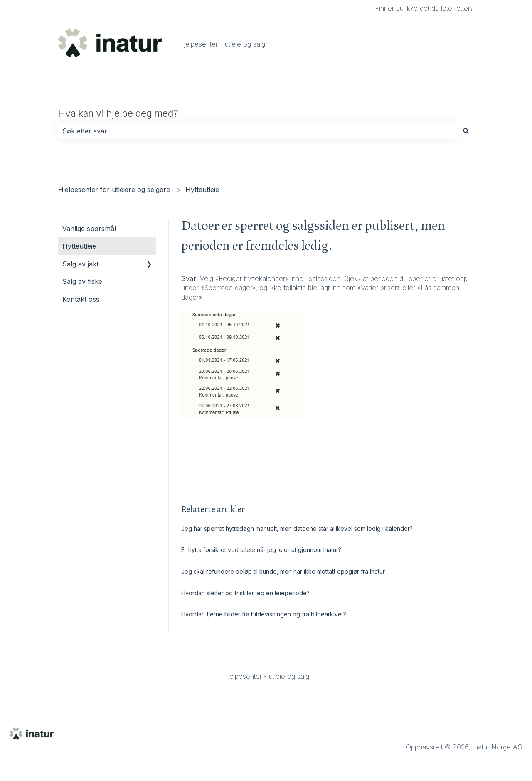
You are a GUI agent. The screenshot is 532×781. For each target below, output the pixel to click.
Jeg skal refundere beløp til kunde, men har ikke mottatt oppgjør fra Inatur (283, 571)
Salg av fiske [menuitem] (82, 281)
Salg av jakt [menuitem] (80, 264)
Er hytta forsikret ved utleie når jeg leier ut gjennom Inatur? (262, 550)
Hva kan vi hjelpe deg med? (118, 113)
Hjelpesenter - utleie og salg (222, 44)
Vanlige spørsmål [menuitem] (89, 229)
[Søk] (466, 131)
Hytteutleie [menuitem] (79, 246)
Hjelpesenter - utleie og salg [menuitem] (266, 676)
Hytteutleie (202, 190)
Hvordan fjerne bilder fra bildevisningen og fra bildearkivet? (265, 614)
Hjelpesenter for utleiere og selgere (114, 190)
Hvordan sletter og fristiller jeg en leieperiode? (246, 593)
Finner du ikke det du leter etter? (424, 8)
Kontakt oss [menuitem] (81, 299)
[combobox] (258, 131)
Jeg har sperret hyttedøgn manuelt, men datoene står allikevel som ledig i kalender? (297, 528)
